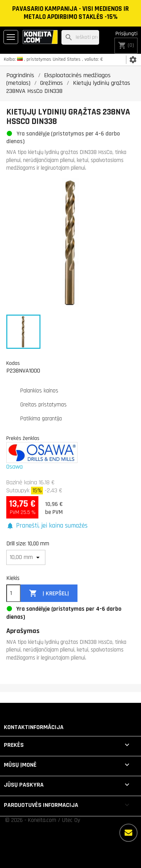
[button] (47, 526)
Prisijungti (127, 34)
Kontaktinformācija (34, 727)
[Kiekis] (13, 593)
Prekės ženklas (23, 438)
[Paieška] (80, 38)
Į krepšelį (49, 593)
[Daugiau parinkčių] (128, 833)
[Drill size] (26, 557)
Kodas (13, 363)
